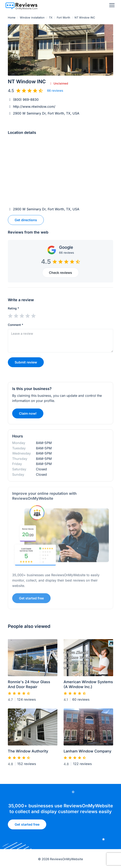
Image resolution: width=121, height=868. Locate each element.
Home (12, 17)
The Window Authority (28, 753)
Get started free (27, 826)
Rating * (13, 308)
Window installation (32, 17)
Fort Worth (63, 17)
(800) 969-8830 (26, 100)
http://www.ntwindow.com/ (34, 106)
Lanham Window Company (87, 753)
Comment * (15, 325)
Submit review (26, 362)
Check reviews (60, 273)
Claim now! (28, 415)
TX (51, 17)
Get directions (26, 220)
